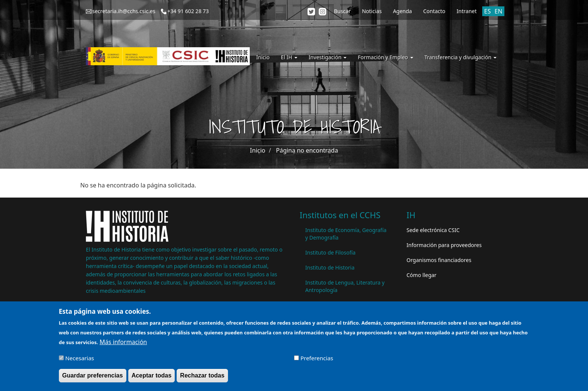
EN (499, 11)
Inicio (263, 57)
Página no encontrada (307, 150)
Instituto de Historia (330, 267)
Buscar (342, 11)
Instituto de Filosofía (330, 252)
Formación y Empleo (385, 57)
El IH (289, 57)
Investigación (328, 57)
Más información (123, 345)
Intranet (467, 11)
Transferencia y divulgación (460, 57)
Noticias (372, 11)
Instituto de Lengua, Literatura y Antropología (345, 286)
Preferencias (317, 361)
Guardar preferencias (93, 378)
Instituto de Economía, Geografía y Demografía (346, 234)
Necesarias (80, 361)
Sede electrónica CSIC (433, 230)
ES (487, 11)
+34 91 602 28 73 (188, 11)
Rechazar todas (202, 378)
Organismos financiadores (439, 260)
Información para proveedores (444, 245)
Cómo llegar (421, 275)
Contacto (434, 11)
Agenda (403, 11)
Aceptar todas (152, 378)
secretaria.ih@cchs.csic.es (124, 11)
